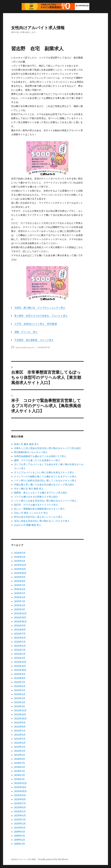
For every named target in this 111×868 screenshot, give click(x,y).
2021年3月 (20, 771)
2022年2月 (20, 751)
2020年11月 (20, 787)
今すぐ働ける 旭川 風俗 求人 (29, 489)
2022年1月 (20, 755)
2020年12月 (20, 783)
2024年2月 (20, 654)
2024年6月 (20, 638)
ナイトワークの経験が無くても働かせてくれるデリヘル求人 (45, 476)
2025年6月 (20, 589)
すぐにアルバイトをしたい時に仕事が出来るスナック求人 (44, 472)
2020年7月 (20, 803)
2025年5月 (20, 593)
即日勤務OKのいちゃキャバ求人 (31, 452)
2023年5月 (20, 690)
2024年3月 (20, 650)
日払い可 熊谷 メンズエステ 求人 (31, 513)
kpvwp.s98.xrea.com (25, 347)
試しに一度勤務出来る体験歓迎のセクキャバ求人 (39, 509)
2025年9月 (20, 577)
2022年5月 (20, 739)
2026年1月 (20, 561)
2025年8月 (20, 581)
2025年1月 (20, 609)
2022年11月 (20, 714)
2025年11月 (20, 569)
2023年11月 (20, 666)
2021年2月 (20, 775)
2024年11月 (20, 617)
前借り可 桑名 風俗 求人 (26, 444)
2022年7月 (20, 731)
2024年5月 (20, 642)
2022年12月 (20, 710)
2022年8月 (20, 727)
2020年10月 (20, 791)
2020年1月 (20, 828)
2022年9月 (20, 723)
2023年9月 (20, 674)
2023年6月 (20, 686)
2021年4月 (20, 767)
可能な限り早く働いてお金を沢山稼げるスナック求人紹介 (44, 485)
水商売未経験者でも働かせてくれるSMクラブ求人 (40, 456)
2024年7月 (20, 634)
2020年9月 (20, 795)
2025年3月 (20, 601)
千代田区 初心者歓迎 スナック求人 (34, 340)
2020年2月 (20, 824)
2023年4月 (20, 694)
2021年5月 (20, 763)
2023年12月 (20, 662)
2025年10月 (20, 573)
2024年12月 (20, 613)
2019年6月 (20, 832)
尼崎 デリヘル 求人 (26, 332)
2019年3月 (20, 844)
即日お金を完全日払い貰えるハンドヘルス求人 (38, 517)
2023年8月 (20, 678)
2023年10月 (20, 670)
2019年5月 (20, 836)
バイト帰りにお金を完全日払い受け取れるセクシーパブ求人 (45, 501)
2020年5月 (20, 811)
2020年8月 (20, 799)
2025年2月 (20, 605)
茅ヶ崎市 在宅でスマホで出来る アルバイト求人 (41, 316)
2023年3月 (20, 698)
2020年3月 (20, 820)
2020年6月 (20, 807)
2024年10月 (20, 621)
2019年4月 (20, 840)
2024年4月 (20, 646)
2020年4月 (20, 815)
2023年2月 (20, 702)
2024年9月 (20, 626)
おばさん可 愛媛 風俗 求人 (28, 525)
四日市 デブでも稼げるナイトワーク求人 (36, 505)
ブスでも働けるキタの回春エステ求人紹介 (36, 497)
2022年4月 (20, 743)
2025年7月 (20, 585)
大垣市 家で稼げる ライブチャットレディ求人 (40, 308)
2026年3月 (20, 553)
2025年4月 (20, 597)
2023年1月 (20, 706)
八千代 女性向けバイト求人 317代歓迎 (36, 324)
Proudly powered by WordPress (53, 859)
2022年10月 (20, 718)
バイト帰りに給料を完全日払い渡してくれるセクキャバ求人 (45, 480)
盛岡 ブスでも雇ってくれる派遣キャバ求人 (37, 460)
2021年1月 (19, 779)
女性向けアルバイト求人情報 (38, 28)
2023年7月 (20, 682)
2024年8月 (20, 630)
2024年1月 (20, 658)
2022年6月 (20, 735)
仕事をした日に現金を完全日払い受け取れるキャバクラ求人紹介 (48, 448)
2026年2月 (20, 557)
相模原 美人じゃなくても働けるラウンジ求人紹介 (41, 493)
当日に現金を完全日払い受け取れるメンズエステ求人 (42, 521)
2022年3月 (20, 747)
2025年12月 (20, 565)
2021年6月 (20, 759)
